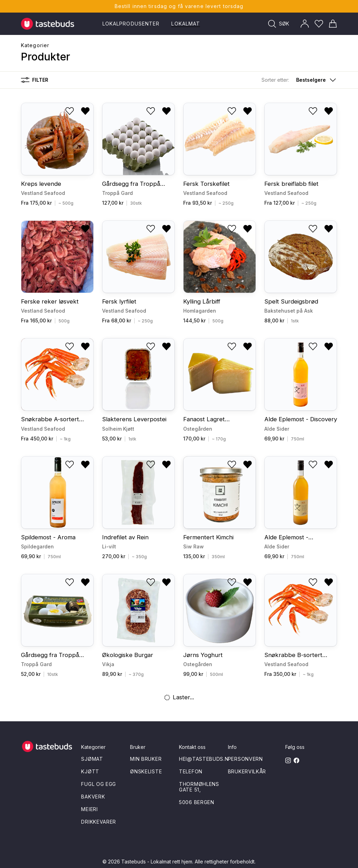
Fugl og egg (99, 784)
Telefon (191, 771)
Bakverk (93, 797)
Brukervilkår (247, 771)
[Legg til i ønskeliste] (70, 111)
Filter (35, 80)
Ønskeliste (146, 771)
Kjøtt (90, 771)
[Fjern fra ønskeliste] (85, 111)
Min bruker (146, 759)
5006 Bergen (197, 802)
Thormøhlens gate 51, (199, 787)
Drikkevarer (99, 822)
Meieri (89, 809)
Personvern (245, 759)
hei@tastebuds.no (206, 759)
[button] (299, 80)
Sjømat (92, 759)
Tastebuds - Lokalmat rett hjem (157, 862)
